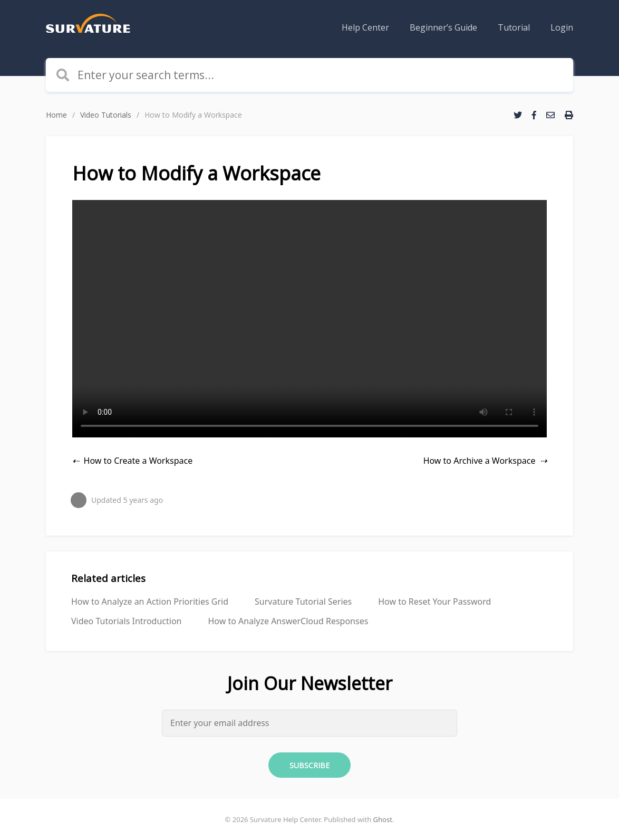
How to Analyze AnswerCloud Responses (288, 621)
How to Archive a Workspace (480, 461)
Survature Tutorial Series (303, 602)
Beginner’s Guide (443, 27)
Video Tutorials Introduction (126, 621)
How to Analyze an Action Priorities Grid (150, 602)
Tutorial (514, 27)
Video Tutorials (106, 115)
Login (562, 27)
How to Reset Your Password (434, 602)
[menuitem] (365, 27)
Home (56, 115)
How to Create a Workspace (138, 461)
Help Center (365, 27)
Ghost (383, 819)
